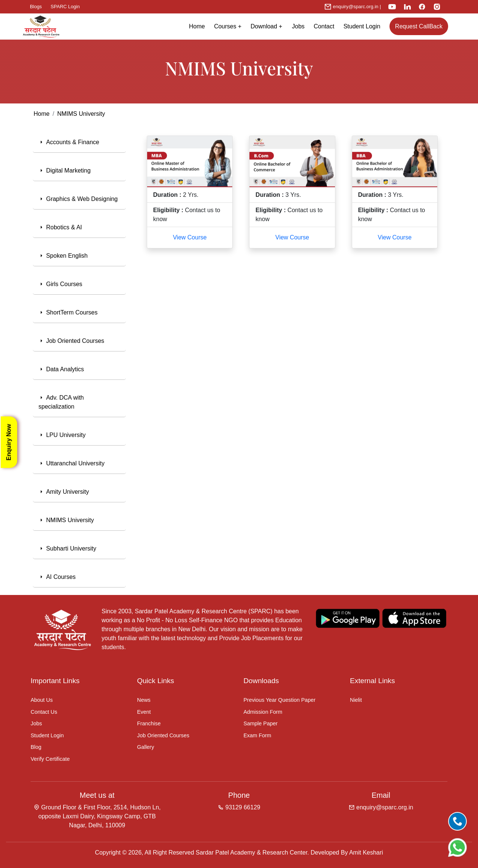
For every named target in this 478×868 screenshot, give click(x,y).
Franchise (149, 723)
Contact (324, 26)
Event (144, 712)
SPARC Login (65, 7)
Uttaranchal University (72, 463)
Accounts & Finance (69, 142)
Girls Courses (60, 284)
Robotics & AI (60, 227)
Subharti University (67, 548)
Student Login (362, 26)
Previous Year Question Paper (280, 700)
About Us (42, 700)
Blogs (36, 7)
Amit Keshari (366, 852)
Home (197, 26)
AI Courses (57, 577)
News (144, 700)
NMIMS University (81, 114)
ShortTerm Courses (68, 312)
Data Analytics (61, 369)
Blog (36, 747)
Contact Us (44, 712)
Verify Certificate (50, 759)
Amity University (64, 492)
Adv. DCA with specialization (61, 402)
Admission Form (263, 712)
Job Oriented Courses (71, 341)
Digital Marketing (65, 170)
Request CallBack (419, 26)
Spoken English (63, 256)
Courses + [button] (228, 26)
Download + (269, 26)
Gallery (146, 747)
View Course (190, 237)
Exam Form (257, 735)
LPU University (62, 435)
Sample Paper (260, 723)
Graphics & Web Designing (78, 199)
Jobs (298, 26)
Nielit (356, 700)
